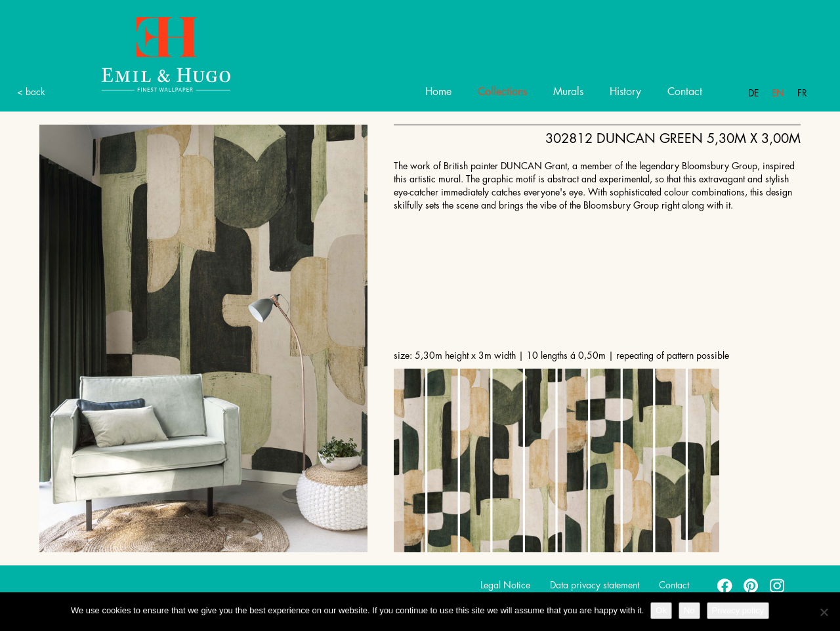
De (753, 93)
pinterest (751, 585)
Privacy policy (738, 610)
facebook (725, 585)
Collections (502, 92)
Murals (568, 92)
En (778, 93)
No (689, 610)
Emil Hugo (151, 53)
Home (438, 92)
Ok (661, 610)
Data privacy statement (595, 585)
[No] (824, 612)
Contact (685, 92)
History (625, 92)
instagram (778, 585)
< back (31, 92)
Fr (802, 93)
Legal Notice (505, 585)
